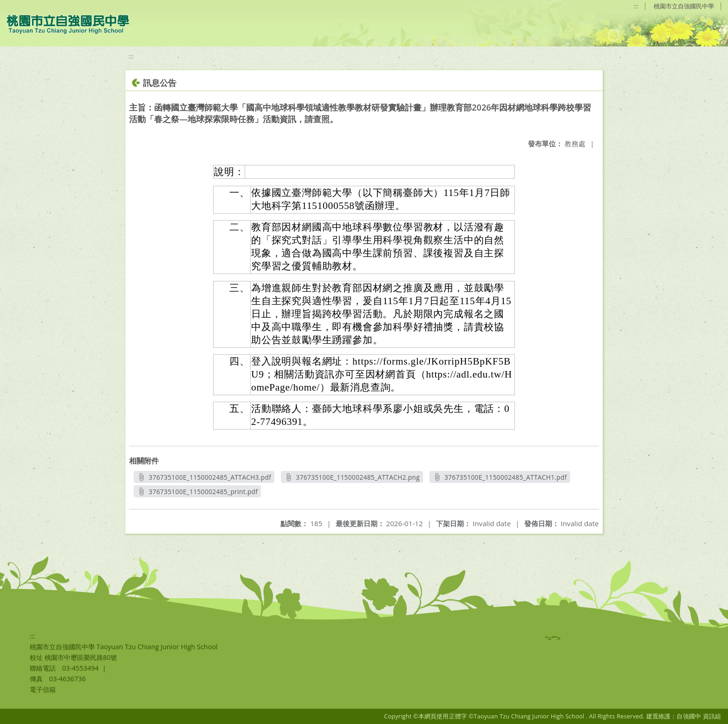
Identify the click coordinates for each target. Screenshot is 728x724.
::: (636, 6)
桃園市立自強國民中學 (684, 6)
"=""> (553, 638)
